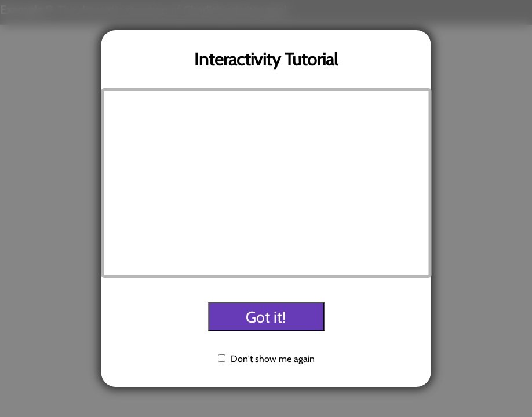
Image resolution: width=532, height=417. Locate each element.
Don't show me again (273, 359)
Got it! (266, 317)
